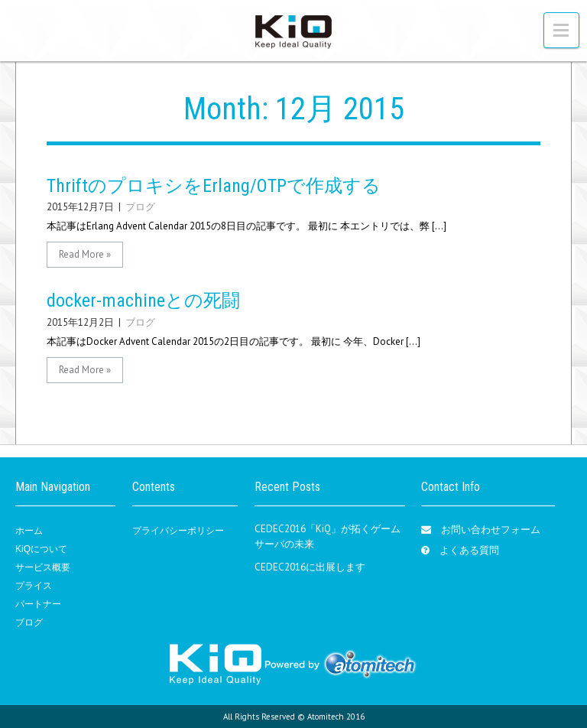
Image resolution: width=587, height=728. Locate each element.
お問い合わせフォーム (491, 530)
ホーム (29, 531)
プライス (34, 586)
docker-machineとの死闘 (143, 301)
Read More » (85, 254)
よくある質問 (469, 550)
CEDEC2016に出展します (310, 567)
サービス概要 (43, 567)
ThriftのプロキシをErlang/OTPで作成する (214, 186)
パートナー (38, 604)
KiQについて (41, 549)
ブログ (140, 207)
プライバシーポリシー (178, 531)
